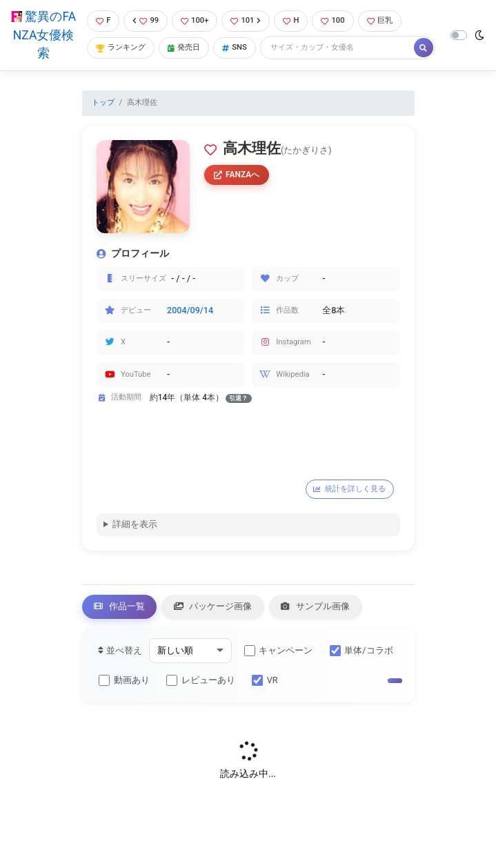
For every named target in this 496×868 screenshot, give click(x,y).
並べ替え (120, 650)
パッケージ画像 (213, 606)
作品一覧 (119, 606)
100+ (195, 20)
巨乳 (380, 20)
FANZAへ (237, 175)
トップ (103, 102)
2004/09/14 (190, 310)
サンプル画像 (315, 606)
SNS (235, 47)
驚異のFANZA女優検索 (43, 35)
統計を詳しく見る (349, 489)
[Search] (338, 48)
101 (246, 20)
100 (333, 20)
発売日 (184, 47)
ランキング (121, 47)
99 (146, 20)
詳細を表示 (135, 524)
